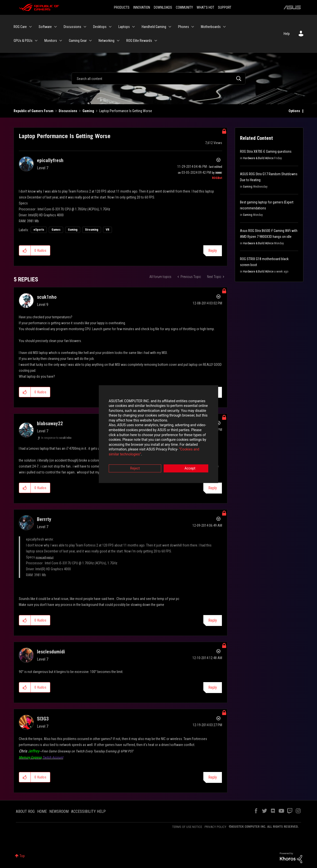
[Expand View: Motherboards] (224, 27)
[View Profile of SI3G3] (43, 719)
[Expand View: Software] (55, 27)
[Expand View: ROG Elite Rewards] (156, 41)
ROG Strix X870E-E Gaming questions (266, 151)
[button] (25, 250)
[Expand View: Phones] (193, 27)
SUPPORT (225, 7)
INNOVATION (142, 7)
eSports (39, 230)
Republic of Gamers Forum (34, 111)
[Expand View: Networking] (118, 41)
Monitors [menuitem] (51, 41)
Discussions (68, 111)
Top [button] (22, 856)
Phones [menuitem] (184, 27)
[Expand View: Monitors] (61, 41)
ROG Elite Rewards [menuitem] (139, 41)
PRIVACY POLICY (215, 827)
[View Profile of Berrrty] (44, 519)
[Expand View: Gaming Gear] (90, 41)
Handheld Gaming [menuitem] (154, 27)
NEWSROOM (59, 811)
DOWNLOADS (163, 7)
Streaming (92, 230)
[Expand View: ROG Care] (30, 27)
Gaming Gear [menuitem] (78, 41)
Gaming (88, 111)
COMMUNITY (184, 7)
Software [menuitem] (45, 27)
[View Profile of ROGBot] (217, 178)
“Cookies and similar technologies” (126, 447)
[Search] (158, 78)
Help (287, 34)
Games (56, 230)
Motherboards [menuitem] (211, 27)
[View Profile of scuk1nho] (47, 297)
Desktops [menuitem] (100, 27)
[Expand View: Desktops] (110, 27)
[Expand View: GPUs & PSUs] (36, 41)
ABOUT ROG (25, 811)
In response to (56, 438)
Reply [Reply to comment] (213, 392)
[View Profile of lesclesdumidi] (51, 652)
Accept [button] (186, 461)
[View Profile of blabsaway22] (50, 423)
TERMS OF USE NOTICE (187, 827)
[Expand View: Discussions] (85, 27)
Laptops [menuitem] (124, 27)
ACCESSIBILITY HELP (88, 811)
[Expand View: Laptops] (133, 27)
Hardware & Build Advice (258, 158)
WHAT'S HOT (205, 7)
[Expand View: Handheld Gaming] (170, 27)
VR (107, 230)
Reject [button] (131, 461)
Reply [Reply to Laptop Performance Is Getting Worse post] (213, 251)
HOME (42, 811)
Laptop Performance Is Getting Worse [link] (126, 111)
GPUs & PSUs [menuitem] (23, 41)
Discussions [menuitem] (72, 27)
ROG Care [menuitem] (20, 27)
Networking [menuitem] (106, 41)
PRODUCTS (122, 7)
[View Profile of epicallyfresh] (50, 160)
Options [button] (294, 111)
